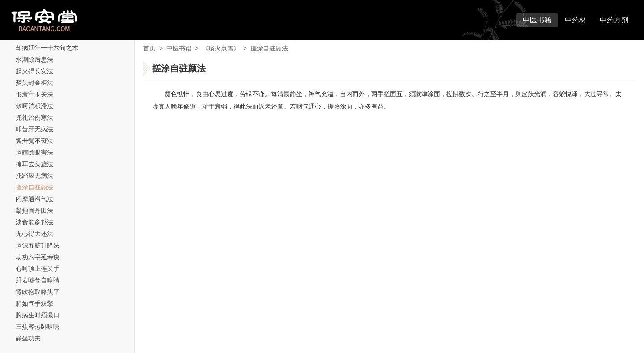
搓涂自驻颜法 (34, 187)
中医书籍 (537, 20)
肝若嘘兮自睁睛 (38, 280)
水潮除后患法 (34, 59)
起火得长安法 (34, 71)
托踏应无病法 (34, 176)
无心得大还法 (34, 234)
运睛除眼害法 (34, 152)
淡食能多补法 (34, 222)
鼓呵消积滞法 (34, 106)
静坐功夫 (28, 338)
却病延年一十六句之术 (47, 48)
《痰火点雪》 (221, 48)
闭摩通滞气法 (34, 199)
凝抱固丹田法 (34, 210)
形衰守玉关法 (34, 94)
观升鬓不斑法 (34, 141)
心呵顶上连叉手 (38, 269)
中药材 (576, 20)
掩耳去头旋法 (34, 164)
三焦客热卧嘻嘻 (38, 327)
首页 (149, 48)
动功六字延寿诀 (38, 257)
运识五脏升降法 (38, 245)
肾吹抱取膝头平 (38, 292)
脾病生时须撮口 (38, 315)
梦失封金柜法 (34, 83)
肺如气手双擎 (34, 303)
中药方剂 (614, 20)
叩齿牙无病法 (34, 129)
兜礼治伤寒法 (34, 118)
